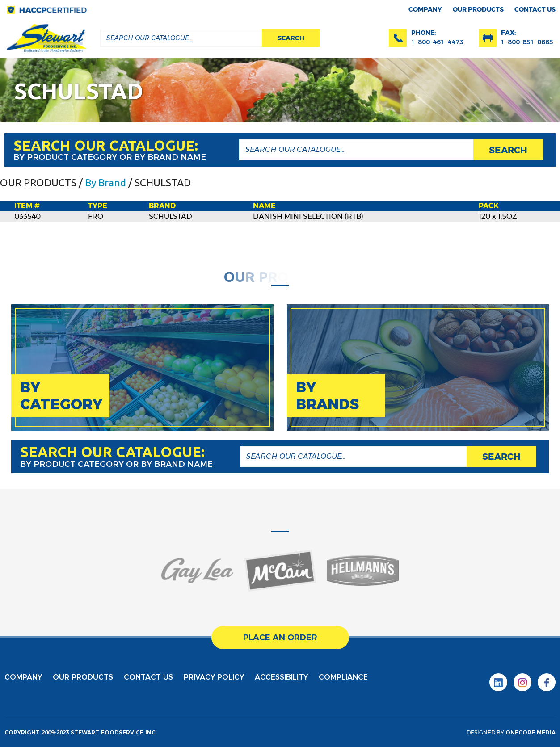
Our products (478, 9)
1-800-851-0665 (527, 42)
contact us (535, 9)
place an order (280, 638)
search (291, 38)
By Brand (105, 183)
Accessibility (281, 677)
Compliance (343, 677)
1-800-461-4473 (437, 42)
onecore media (531, 732)
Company (425, 9)
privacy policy (214, 677)
